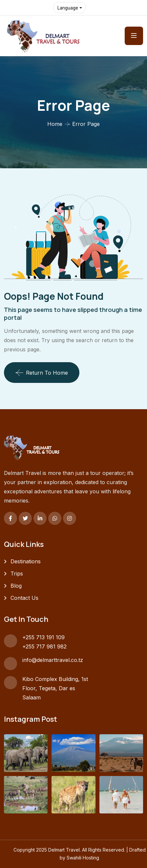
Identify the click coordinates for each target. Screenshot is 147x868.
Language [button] (68, 8)
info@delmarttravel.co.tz (53, 660)
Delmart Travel (64, 850)
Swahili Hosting (83, 858)
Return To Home (42, 373)
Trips (17, 574)
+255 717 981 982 (44, 646)
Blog (16, 586)
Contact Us (24, 598)
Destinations (26, 561)
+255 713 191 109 (43, 637)
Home (55, 124)
